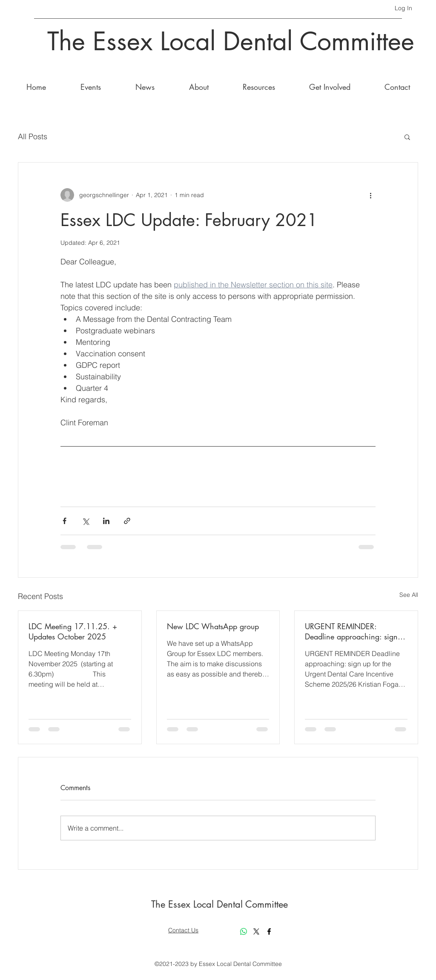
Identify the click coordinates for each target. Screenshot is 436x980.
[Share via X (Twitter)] (85, 521)
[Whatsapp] (244, 931)
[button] (407, 137)
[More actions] (370, 195)
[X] (256, 931)
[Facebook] (269, 931)
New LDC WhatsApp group (213, 626)
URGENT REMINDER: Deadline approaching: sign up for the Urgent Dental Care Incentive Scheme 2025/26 (354, 631)
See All (409, 595)
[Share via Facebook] (65, 521)
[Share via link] (127, 521)
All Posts (33, 136)
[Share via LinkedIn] (106, 521)
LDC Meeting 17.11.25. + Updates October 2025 (73, 631)
